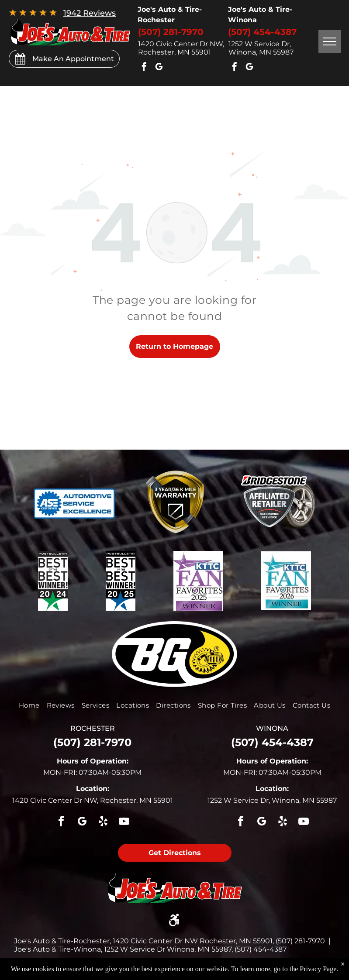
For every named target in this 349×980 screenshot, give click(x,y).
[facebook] (144, 68)
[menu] (330, 41)
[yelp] (103, 823)
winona (272, 728)
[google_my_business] (159, 68)
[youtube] (124, 823)
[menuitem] (29, 705)
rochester (93, 728)
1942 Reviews (90, 13)
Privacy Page (318, 969)
